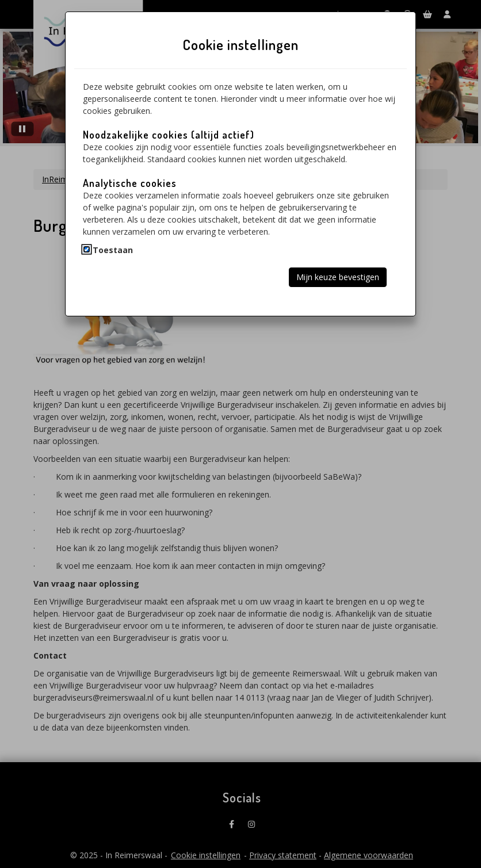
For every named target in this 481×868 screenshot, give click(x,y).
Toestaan (113, 250)
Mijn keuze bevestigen (338, 277)
